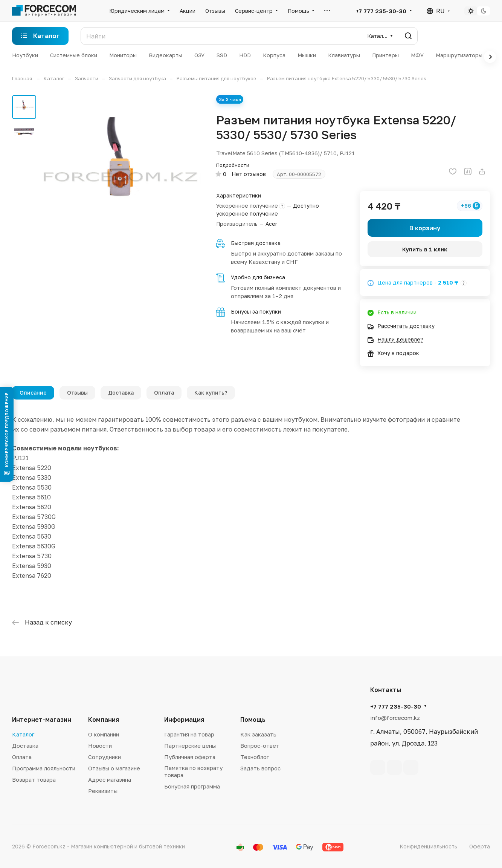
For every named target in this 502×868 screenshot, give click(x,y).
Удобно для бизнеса (258, 277)
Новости (100, 746)
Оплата (164, 393)
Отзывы (77, 393)
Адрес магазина (110, 779)
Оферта (480, 846)
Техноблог (255, 757)
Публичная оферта (190, 757)
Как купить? (211, 393)
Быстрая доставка (256, 243)
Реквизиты (103, 791)
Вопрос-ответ (260, 746)
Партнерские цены (190, 746)
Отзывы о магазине (114, 768)
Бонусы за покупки (256, 312)
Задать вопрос (260, 768)
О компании (104, 734)
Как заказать (258, 734)
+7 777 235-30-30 (381, 11)
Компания (104, 720)
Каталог (23, 734)
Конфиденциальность (428, 846)
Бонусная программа (192, 786)
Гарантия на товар (189, 734)
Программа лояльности (44, 768)
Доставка (121, 393)
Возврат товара (34, 779)
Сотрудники (105, 757)
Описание (33, 393)
